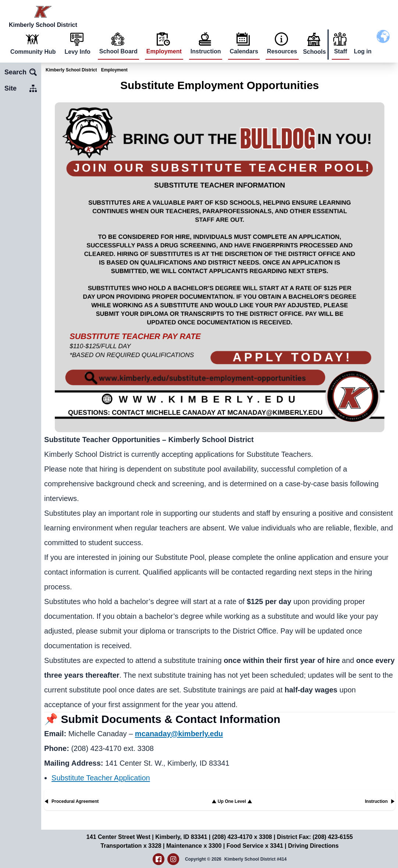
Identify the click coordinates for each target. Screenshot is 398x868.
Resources (282, 51)
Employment (164, 51)
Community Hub (33, 52)
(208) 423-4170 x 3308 (242, 837)
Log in (363, 51)
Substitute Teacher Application (101, 778)
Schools (315, 52)
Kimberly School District (71, 70)
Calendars (244, 51)
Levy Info (78, 52)
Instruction (206, 51)
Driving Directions (313, 846)
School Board (118, 51)
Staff (341, 51)
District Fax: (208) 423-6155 (315, 837)
